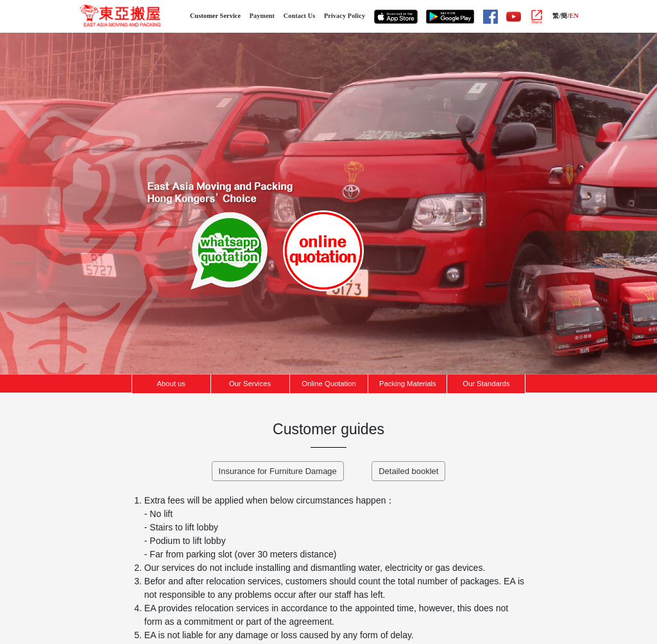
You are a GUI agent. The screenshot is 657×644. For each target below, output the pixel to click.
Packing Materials (408, 384)
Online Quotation (328, 384)
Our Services (250, 384)
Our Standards (486, 384)
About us (171, 384)
